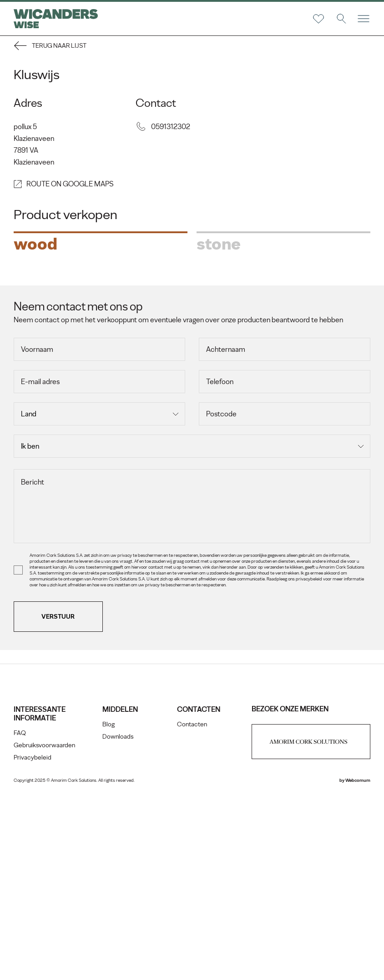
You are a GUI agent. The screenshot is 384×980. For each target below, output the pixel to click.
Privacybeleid (33, 941)
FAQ (20, 916)
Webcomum (358, 963)
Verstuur (58, 800)
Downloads (118, 920)
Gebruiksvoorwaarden (44, 928)
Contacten (192, 907)
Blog (109, 907)
